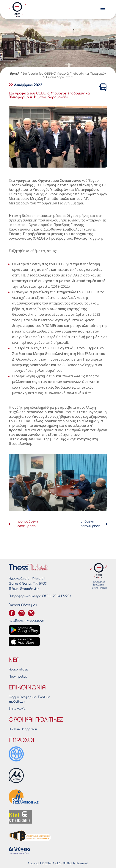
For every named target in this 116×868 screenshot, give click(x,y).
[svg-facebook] (12, 613)
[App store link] (24, 641)
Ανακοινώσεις (18, 670)
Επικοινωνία (17, 709)
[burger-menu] (103, 10)
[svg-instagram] (22, 613)
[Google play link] (24, 630)
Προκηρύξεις (18, 677)
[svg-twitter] (31, 613)
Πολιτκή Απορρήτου (23, 729)
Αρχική (15, 74)
